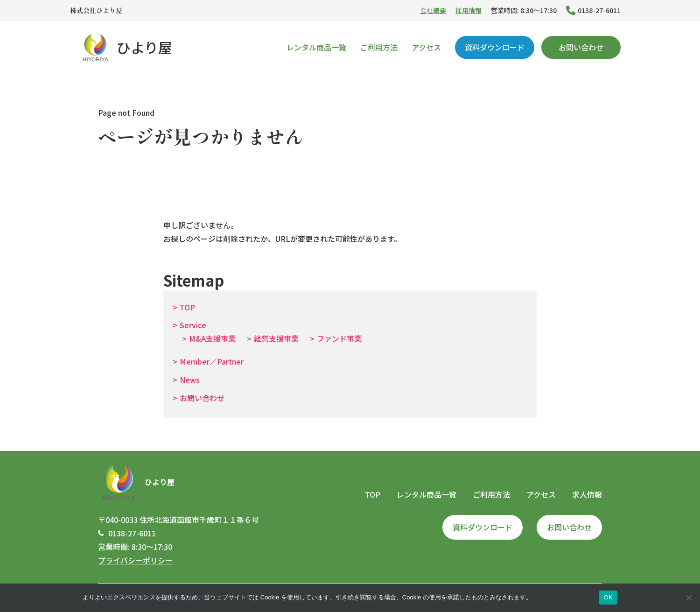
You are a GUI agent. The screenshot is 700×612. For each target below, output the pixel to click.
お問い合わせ (581, 47)
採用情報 (469, 10)
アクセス (426, 47)
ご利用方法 (379, 47)
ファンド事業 (339, 338)
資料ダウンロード (495, 47)
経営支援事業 (276, 338)
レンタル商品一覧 (316, 47)
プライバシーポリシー (135, 560)
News (190, 380)
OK (608, 597)
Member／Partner (212, 361)
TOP (187, 307)
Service (193, 325)
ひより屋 (126, 47)
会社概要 (433, 10)
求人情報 (587, 494)
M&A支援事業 (212, 338)
